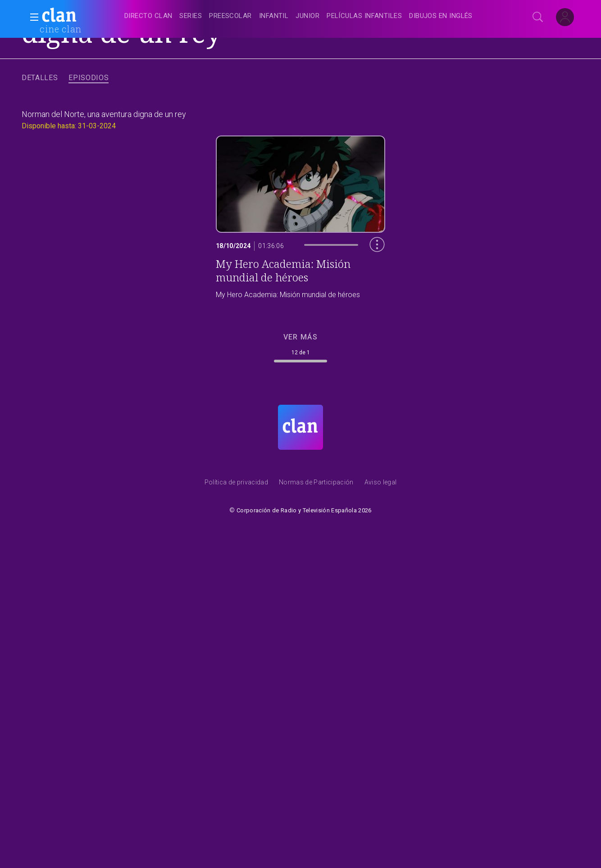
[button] (32, 17)
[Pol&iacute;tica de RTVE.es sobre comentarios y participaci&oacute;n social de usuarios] (316, 484)
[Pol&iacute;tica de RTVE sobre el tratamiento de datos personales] (236, 484)
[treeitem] (148, 16)
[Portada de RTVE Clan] (300, 427)
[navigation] (310, 16)
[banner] (81, 16)
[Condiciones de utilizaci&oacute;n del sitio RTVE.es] (381, 484)
